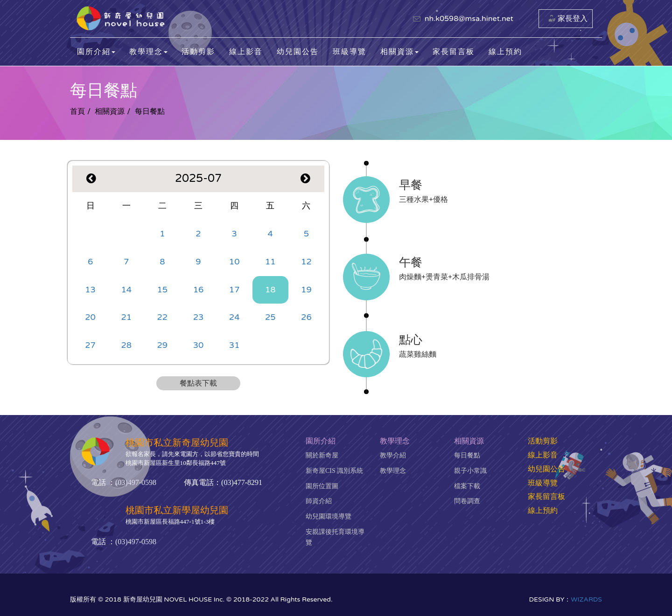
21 (126, 317)
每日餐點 (467, 455)
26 (306, 317)
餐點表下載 (198, 383)
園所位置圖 (322, 486)
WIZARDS (586, 599)
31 (234, 345)
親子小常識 (470, 471)
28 (126, 345)
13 (90, 290)
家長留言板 (454, 52)
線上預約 (505, 52)
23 (199, 317)
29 (163, 345)
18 (270, 290)
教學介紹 (393, 455)
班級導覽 (350, 52)
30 (199, 345)
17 (234, 290)
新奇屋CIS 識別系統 (334, 471)
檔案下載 (467, 486)
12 (306, 262)
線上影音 (246, 52)
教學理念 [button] (148, 52)
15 (163, 290)
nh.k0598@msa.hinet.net (469, 19)
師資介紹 (319, 501)
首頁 (77, 111)
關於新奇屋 (322, 455)
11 (270, 262)
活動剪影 (198, 52)
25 (270, 317)
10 (234, 262)
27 (90, 345)
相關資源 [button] (399, 52)
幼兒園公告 (298, 52)
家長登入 (573, 19)
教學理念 (393, 471)
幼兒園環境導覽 (329, 516)
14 (126, 290)
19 (306, 290)
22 (163, 317)
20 (90, 317)
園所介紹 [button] (96, 52)
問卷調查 (467, 501)
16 (199, 290)
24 (234, 317)
